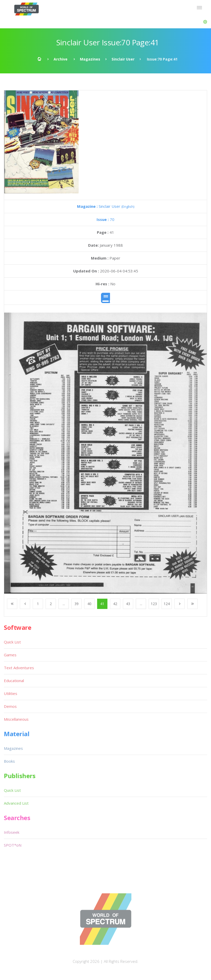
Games (10, 655)
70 (105, 219)
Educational (14, 681)
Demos (10, 706)
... (64, 604)
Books (9, 761)
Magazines (90, 59)
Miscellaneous (16, 719)
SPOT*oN (13, 845)
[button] (205, 22)
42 (115, 604)
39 (77, 604)
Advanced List (16, 803)
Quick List (12, 642)
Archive (61, 59)
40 (89, 604)
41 (102, 604)
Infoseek (12, 832)
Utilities (11, 693)
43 (128, 604)
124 (167, 604)
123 (154, 604)
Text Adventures (19, 668)
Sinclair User (123, 59)
